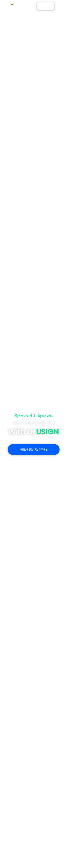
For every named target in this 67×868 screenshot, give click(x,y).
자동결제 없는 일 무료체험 (33, 449)
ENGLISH (46, 7)
